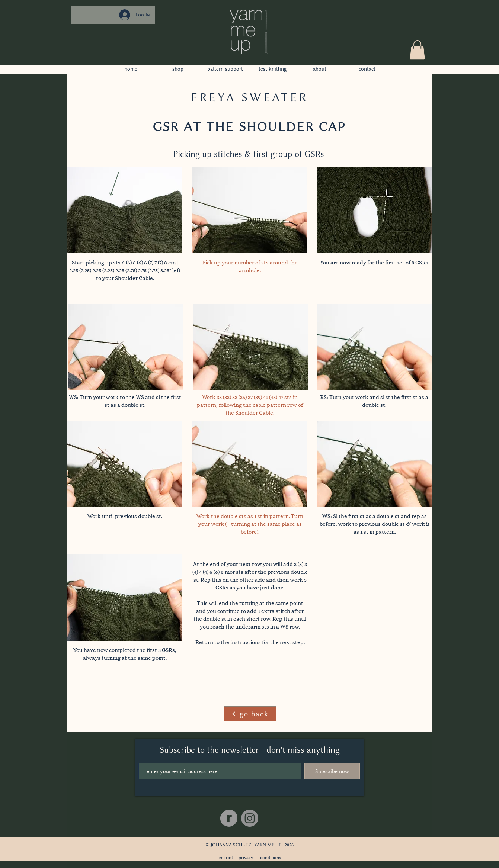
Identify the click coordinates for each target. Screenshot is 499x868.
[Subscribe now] (332, 771)
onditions (272, 857)
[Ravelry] (229, 818)
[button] (417, 50)
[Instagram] (250, 818)
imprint (226, 857)
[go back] (250, 714)
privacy (246, 857)
